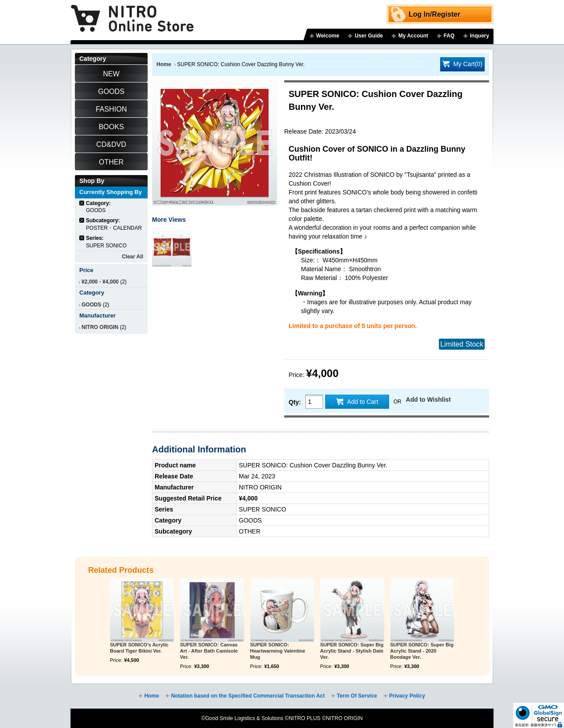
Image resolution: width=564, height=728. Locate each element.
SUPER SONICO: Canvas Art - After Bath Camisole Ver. (209, 651)
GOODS (91, 305)
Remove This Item (82, 203)
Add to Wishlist (428, 399)
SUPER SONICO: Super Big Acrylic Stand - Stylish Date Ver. (352, 651)
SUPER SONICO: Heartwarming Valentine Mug (278, 651)
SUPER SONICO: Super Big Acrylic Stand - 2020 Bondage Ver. (422, 651)
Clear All (133, 257)
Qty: (295, 402)
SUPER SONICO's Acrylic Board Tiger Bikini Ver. (139, 648)
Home (164, 64)
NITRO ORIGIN (100, 327)
